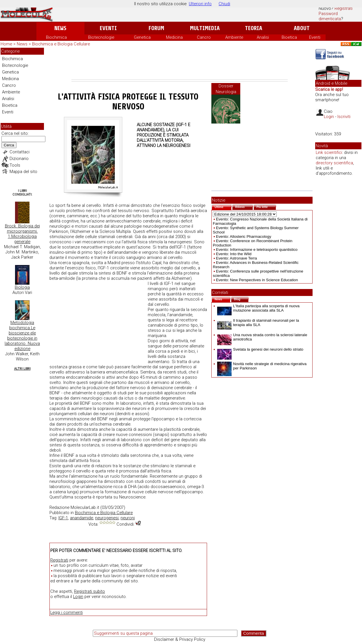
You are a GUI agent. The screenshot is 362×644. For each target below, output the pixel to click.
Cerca (9, 145)
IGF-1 (63, 518)
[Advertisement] (180, 64)
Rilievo (244, 206)
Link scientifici (329, 152)
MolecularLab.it (85, 507)
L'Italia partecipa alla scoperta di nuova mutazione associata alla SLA (258, 308)
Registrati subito (89, 591)
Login (78, 597)
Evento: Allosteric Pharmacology (244, 237)
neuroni (128, 518)
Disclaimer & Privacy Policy (180, 639)
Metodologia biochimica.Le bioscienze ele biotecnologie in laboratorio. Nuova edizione (22, 336)
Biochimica (56, 37)
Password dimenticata (330, 16)
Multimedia (205, 28)
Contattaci (20, 152)
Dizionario (19, 159)
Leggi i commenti (67, 612)
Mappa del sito (23, 172)
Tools (15, 165)
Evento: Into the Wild (234, 254)
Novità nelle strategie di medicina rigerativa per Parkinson (262, 366)
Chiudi (224, 4)
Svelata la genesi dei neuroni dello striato (260, 349)
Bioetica (289, 37)
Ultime (223, 206)
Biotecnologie (101, 37)
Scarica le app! (329, 89)
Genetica (142, 37)
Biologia (22, 287)
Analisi (263, 37)
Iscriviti (344, 117)
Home (6, 44)
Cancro (204, 37)
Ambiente (234, 37)
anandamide (82, 518)
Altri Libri (22, 369)
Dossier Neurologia (226, 89)
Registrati (343, 8)
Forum (156, 28)
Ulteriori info (200, 4)
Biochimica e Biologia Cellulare (61, 44)
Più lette (266, 206)
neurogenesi (107, 518)
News (60, 28)
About (302, 28)
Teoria (254, 28)
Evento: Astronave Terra (237, 258)
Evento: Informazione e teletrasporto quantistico (257, 250)
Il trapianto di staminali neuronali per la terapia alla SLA (258, 323)
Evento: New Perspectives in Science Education (257, 280)
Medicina (174, 37)
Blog (241, 299)
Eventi (108, 28)
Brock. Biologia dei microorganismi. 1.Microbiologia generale (22, 234)
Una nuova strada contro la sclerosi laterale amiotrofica (262, 337)
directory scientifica (334, 163)
